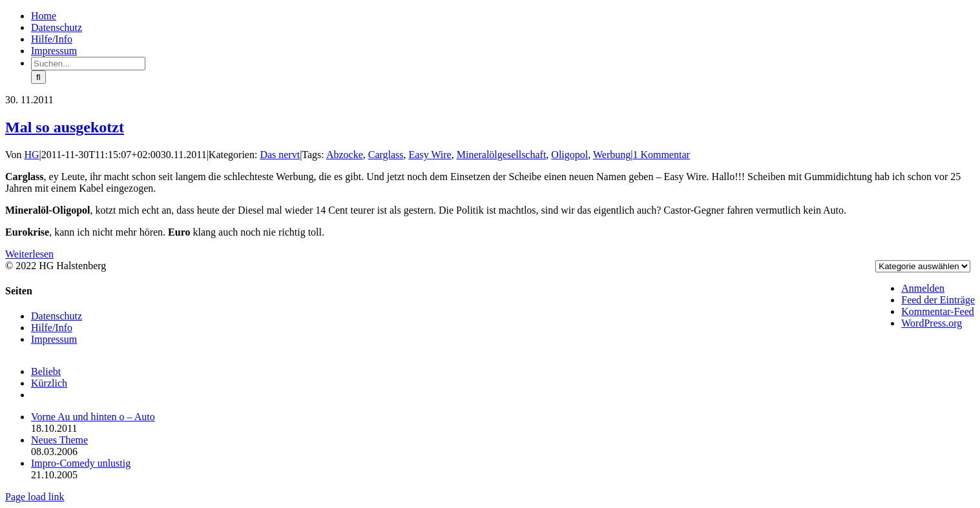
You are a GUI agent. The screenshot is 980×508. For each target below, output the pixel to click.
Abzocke (345, 155)
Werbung (612, 155)
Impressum (54, 339)
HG (32, 155)
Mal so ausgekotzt (65, 127)
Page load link (35, 497)
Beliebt (46, 371)
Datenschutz (57, 316)
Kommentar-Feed (938, 311)
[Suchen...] (88, 64)
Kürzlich (49, 383)
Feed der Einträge (938, 300)
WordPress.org (932, 323)
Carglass (386, 155)
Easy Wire (430, 155)
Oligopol (569, 155)
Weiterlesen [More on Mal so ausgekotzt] (29, 254)
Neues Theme (59, 440)
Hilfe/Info (52, 328)
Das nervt (280, 155)
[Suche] (38, 77)
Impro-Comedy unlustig (81, 463)
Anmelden (923, 288)
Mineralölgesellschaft (502, 155)
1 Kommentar (661, 155)
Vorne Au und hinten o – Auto (93, 417)
